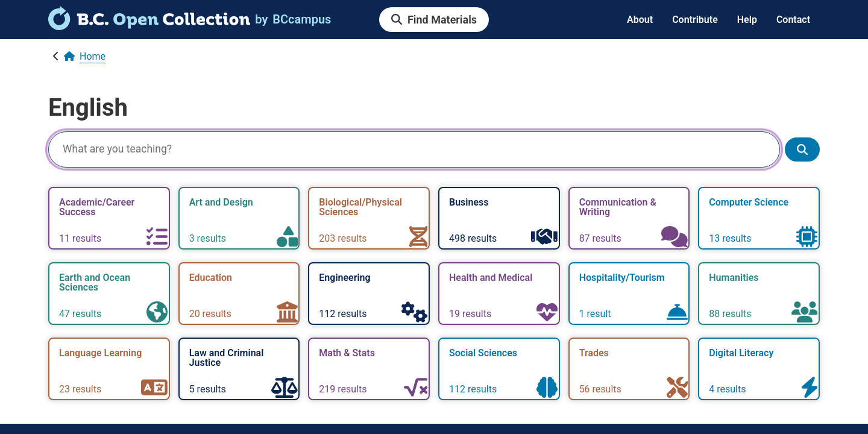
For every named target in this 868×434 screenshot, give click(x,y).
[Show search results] (802, 150)
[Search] (414, 149)
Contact (793, 20)
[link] (149, 26)
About (640, 20)
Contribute (695, 20)
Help (747, 20)
